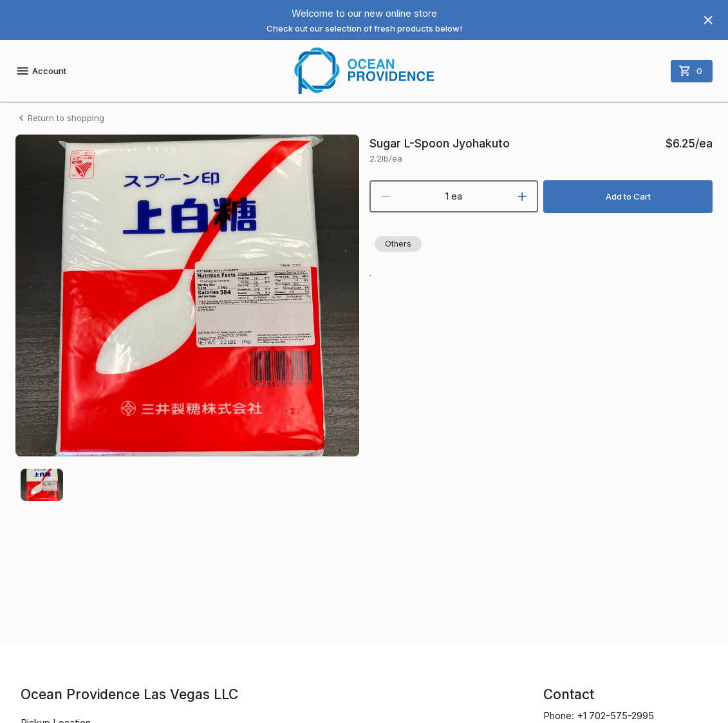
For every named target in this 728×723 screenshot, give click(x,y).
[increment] (522, 196)
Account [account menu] (41, 71)
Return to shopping (60, 118)
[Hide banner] (708, 20)
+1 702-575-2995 (615, 716)
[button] (398, 244)
